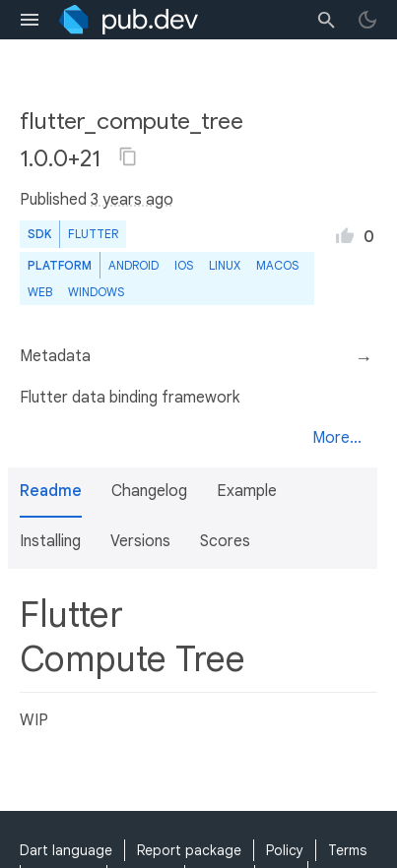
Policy (285, 850)
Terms (347, 850)
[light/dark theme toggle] (367, 20)
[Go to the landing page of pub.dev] (129, 20)
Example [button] (247, 491)
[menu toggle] (30, 20)
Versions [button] (140, 541)
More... (337, 438)
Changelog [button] (149, 491)
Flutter (93, 234)
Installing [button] (50, 541)
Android (133, 265)
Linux (225, 265)
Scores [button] (225, 541)
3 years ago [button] (132, 200)
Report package (189, 850)
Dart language (66, 850)
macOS (277, 265)
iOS (184, 265)
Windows (96, 292)
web (40, 292)
